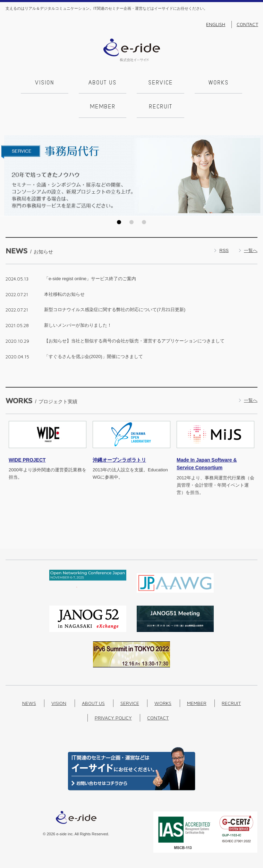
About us (103, 83)
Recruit (160, 107)
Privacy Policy (113, 718)
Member (103, 107)
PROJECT (27, 460)
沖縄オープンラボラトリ (119, 460)
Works (219, 83)
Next (256, 176)
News (29, 703)
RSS (224, 250)
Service (160, 83)
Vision (45, 83)
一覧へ (251, 250)
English (216, 24)
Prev (7, 176)
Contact (247, 24)
